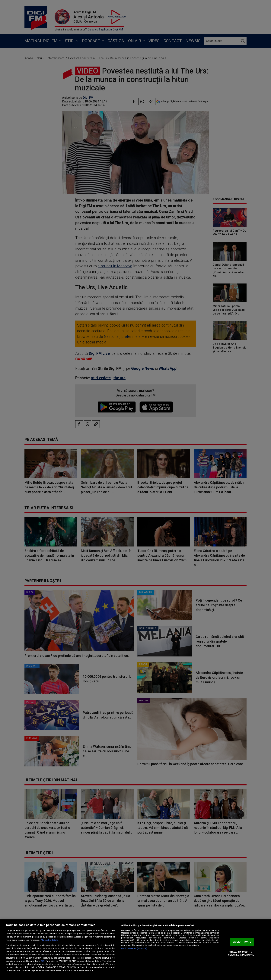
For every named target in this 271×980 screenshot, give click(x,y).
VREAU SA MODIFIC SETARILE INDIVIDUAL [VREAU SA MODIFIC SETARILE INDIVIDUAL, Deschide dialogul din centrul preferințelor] (241, 953)
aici (43, 961)
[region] (135, 950)
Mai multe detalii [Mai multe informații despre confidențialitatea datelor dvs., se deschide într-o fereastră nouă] (49, 940)
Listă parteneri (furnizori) (134, 949)
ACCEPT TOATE (242, 942)
